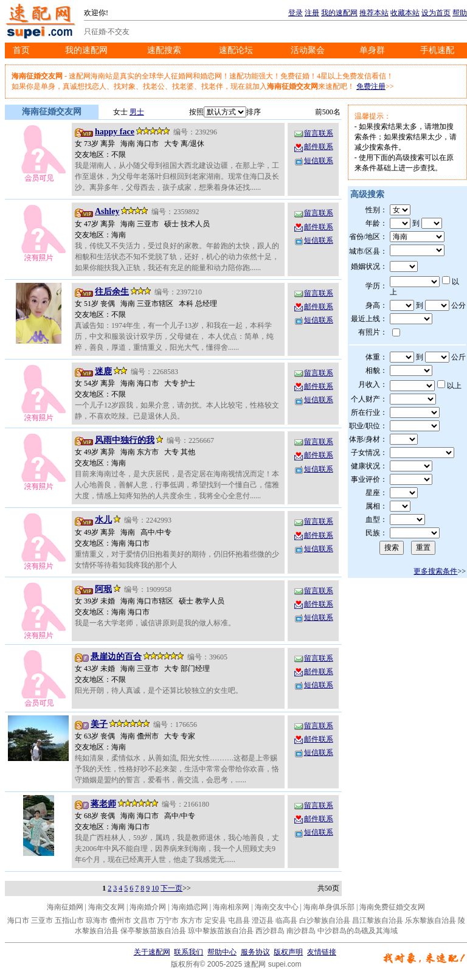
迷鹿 (103, 371)
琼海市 (97, 920)
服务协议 (255, 952)
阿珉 (103, 589)
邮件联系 (313, 147)
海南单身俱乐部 (329, 907)
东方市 (192, 920)
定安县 (215, 920)
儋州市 (120, 920)
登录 (296, 13)
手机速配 (437, 50)
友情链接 (322, 952)
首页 (21, 50)
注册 (312, 13)
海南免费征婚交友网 (392, 907)
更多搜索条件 (435, 571)
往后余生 (112, 292)
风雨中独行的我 (125, 440)
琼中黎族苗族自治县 (221, 931)
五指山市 (69, 920)
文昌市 (144, 920)
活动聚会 (308, 50)
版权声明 (288, 952)
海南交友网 (106, 907)
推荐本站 (374, 13)
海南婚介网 (148, 907)
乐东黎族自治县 (431, 920)
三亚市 (42, 920)
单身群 (372, 50)
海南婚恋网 (190, 907)
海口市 (18, 920)
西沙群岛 (270, 931)
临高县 (286, 920)
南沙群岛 (301, 931)
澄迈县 (263, 920)
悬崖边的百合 (116, 657)
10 (155, 888)
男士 (137, 112)
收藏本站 (405, 13)
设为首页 (436, 13)
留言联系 (313, 133)
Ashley (107, 211)
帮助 (460, 13)
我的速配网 (339, 13)
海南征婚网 (65, 907)
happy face (115, 132)
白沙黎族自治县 (325, 920)
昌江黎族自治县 (378, 920)
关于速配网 (152, 952)
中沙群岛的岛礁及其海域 (358, 931)
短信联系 (313, 161)
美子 (99, 724)
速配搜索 (164, 50)
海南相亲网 (231, 907)
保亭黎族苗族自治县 (153, 931)
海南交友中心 (277, 907)
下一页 (171, 888)
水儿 (103, 520)
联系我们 (189, 952)
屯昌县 (239, 920)
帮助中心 (222, 952)
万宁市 (168, 920)
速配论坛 (236, 50)
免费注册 (371, 86)
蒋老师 (103, 804)
